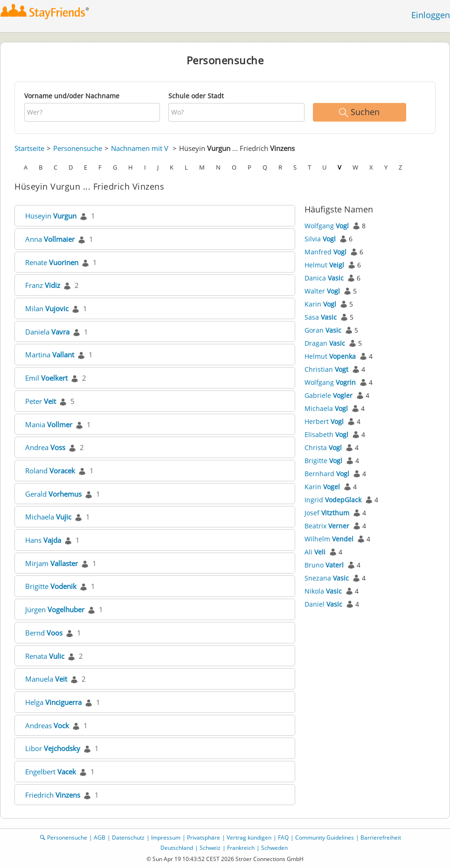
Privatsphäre (204, 837)
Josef (327, 513)
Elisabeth (326, 434)
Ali (315, 552)
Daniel (323, 604)
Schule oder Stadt (196, 96)
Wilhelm (329, 539)
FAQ (283, 837)
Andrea (45, 447)
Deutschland (177, 848)
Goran (323, 330)
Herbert (324, 421)
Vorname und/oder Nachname (72, 96)
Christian (326, 369)
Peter (41, 401)
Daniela (47, 332)
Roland (50, 471)
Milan (47, 308)
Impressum (166, 837)
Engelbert (51, 772)
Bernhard (327, 474)
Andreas (47, 725)
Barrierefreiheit (381, 837)
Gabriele (329, 395)
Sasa (321, 317)
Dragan (325, 343)
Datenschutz (128, 837)
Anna (50, 239)
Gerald (53, 494)
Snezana (327, 578)
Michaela (48, 517)
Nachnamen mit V (140, 148)
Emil (46, 378)
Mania (49, 424)
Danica (324, 278)
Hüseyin (51, 216)
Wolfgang (327, 226)
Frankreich (241, 848)
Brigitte (51, 586)
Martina (50, 355)
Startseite (29, 148)
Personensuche (78, 148)
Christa (323, 448)
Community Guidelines (325, 837)
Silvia (320, 239)
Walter (322, 291)
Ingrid (333, 500)
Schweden (274, 848)
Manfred (325, 252)
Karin (320, 304)
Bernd (44, 633)
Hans (43, 540)
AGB (100, 837)
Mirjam (52, 563)
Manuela (46, 679)
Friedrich (53, 795)
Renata (45, 656)
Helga (53, 702)
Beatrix (327, 526)
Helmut (324, 265)
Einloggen (431, 15)
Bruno (324, 565)
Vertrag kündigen (249, 837)
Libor (53, 748)
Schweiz (210, 848)
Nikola (323, 591)
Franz (43, 285)
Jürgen (55, 609)
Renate (52, 262)
